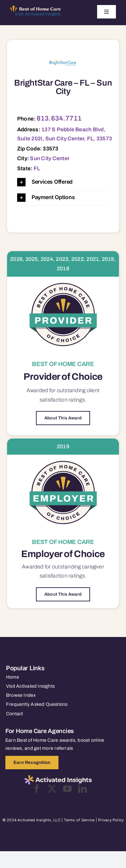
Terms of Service (79, 820)
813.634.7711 (59, 118)
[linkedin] (82, 789)
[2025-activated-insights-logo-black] (58, 778)
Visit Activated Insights (38, 14)
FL (37, 168)
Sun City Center (50, 158)
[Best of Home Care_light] (35, 8)
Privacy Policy (111, 820)
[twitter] (52, 789)
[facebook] (37, 789)
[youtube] (67, 789)
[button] (63, 182)
